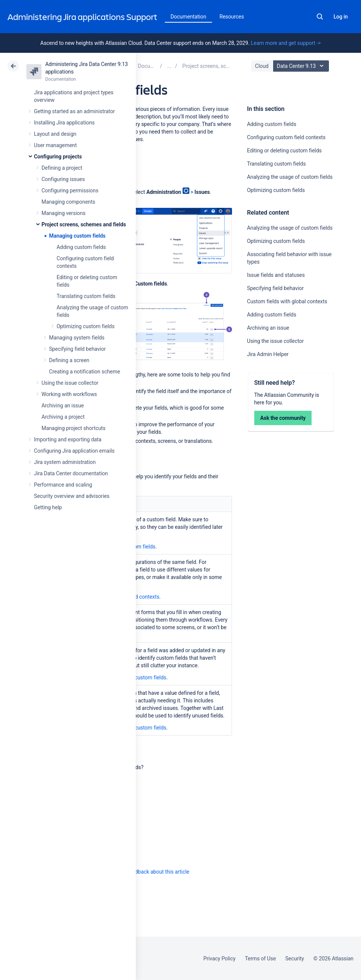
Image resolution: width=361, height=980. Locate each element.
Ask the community (283, 418)
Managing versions (64, 213)
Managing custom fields (77, 236)
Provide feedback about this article (149, 872)
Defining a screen (69, 360)
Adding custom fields (81, 247)
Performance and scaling (63, 485)
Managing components (68, 202)
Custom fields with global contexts (287, 301)
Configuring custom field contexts (286, 137)
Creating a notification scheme (84, 372)
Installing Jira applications (64, 123)
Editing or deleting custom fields (284, 151)
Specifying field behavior (77, 349)
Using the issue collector (70, 383)
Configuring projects (58, 157)
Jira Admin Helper (268, 354)
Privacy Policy (219, 958)
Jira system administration (65, 462)
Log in (341, 17)
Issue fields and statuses (276, 275)
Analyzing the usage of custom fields (290, 177)
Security (295, 958)
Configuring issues (63, 179)
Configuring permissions (70, 190)
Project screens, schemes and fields (84, 224)
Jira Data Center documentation (71, 473)
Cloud (262, 66)
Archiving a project (63, 417)
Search (320, 17)
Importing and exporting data (68, 439)
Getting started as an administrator (75, 111)
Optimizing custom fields (86, 326)
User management (55, 145)
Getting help (48, 507)
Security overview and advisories (72, 496)
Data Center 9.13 (302, 66)
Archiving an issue (63, 406)
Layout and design (55, 134)
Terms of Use (260, 958)
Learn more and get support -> (286, 43)
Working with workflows (69, 394)
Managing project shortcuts (74, 428)
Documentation (188, 17)
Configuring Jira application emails (74, 451)
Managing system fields (77, 338)
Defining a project (62, 168)
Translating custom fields (86, 296)
